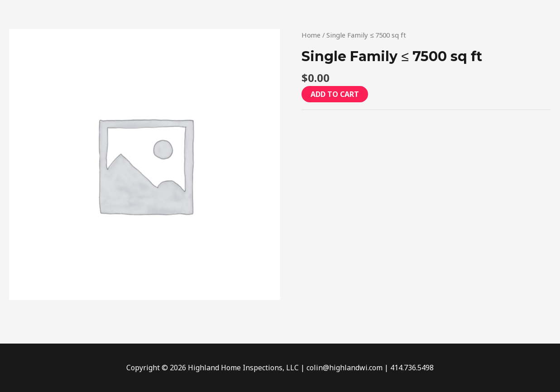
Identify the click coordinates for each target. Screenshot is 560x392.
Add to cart (335, 94)
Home (311, 35)
